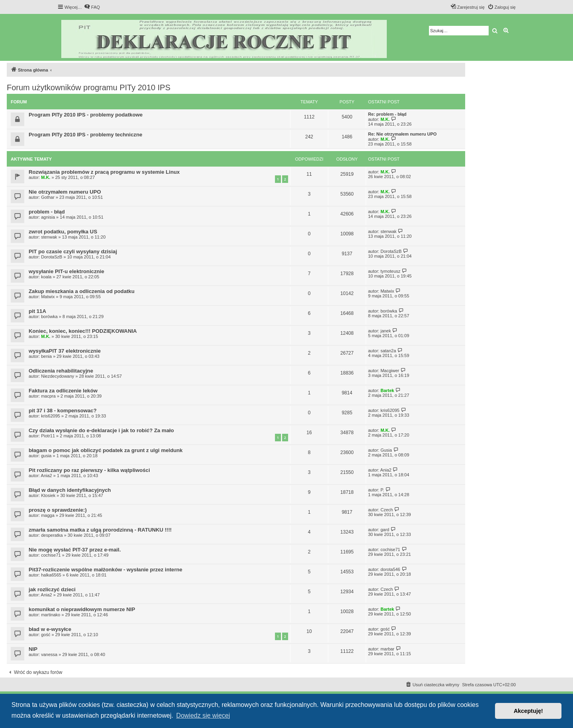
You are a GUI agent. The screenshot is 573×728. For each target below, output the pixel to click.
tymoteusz (390, 271)
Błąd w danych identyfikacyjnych (70, 490)
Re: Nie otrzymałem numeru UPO (402, 134)
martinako (51, 615)
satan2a (388, 351)
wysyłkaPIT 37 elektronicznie (65, 351)
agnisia (48, 217)
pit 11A (37, 311)
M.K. (385, 119)
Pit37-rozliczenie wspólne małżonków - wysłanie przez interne (105, 570)
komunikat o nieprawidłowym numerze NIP (82, 609)
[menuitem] (92, 7)
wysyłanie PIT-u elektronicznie (66, 271)
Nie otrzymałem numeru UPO (65, 192)
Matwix (48, 297)
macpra (48, 396)
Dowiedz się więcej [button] (203, 715)
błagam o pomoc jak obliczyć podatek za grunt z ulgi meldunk (106, 450)
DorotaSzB (52, 257)
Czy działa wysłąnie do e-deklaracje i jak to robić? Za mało (101, 430)
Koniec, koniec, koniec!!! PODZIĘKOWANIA (83, 331)
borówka (49, 316)
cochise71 (51, 555)
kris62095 (51, 416)
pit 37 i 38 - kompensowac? (63, 411)
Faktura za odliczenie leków (63, 391)
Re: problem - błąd (387, 114)
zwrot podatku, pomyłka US (63, 232)
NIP (33, 649)
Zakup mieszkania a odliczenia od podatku (82, 291)
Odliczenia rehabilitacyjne (61, 371)
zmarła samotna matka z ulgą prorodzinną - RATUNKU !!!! (100, 530)
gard (385, 530)
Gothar (48, 197)
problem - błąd (47, 212)
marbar (387, 649)
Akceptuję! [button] (528, 711)
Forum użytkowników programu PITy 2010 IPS (89, 87)
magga (48, 515)
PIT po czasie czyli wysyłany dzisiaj (73, 251)
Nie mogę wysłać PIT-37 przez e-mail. (75, 550)
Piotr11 (48, 436)
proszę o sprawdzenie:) (58, 510)
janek (386, 331)
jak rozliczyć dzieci (52, 589)
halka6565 (51, 575)
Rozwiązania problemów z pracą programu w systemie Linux (104, 172)
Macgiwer (390, 371)
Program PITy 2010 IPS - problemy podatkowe (86, 115)
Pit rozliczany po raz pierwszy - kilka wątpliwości (89, 470)
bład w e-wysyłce (50, 629)
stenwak (49, 237)
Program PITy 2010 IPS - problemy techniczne (86, 135)
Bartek (387, 390)
